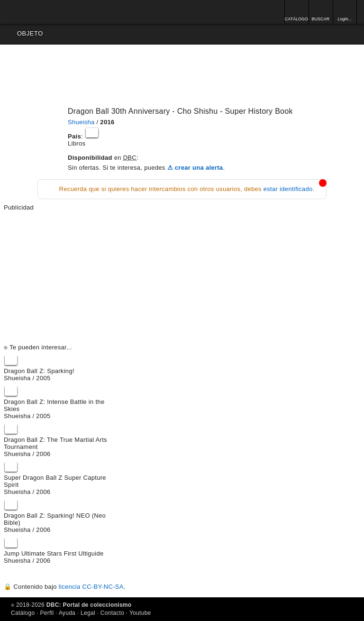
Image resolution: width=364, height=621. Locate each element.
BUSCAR (320, 19)
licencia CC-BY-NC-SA (91, 587)
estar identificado (288, 189)
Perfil (47, 613)
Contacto (112, 613)
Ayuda (67, 613)
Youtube (140, 613)
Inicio (36, 12)
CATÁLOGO (296, 19)
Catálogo (23, 613)
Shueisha (81, 122)
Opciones (354, 34)
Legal (88, 613)
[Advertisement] (182, 277)
